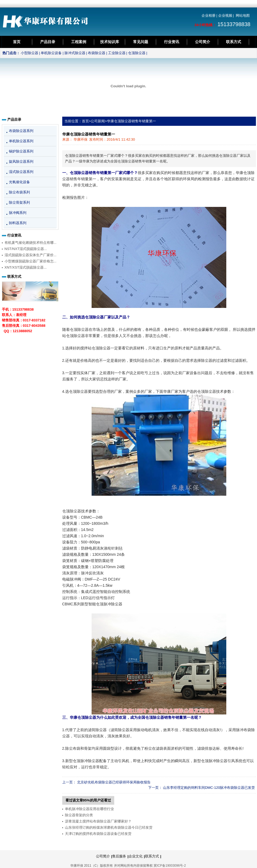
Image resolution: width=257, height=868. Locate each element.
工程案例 (79, 42)
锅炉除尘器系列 (21, 151)
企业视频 (225, 15)
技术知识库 (110, 42)
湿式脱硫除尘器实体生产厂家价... (31, 255)
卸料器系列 (18, 223)
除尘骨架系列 (19, 202)
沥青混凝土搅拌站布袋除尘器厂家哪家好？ (98, 821)
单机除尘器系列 (21, 141)
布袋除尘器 (97, 53)
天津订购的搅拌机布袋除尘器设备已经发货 (98, 834)
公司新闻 (98, 121)
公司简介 (203, 42)
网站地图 (243, 15)
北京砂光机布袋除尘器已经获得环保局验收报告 (114, 782)
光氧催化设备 (19, 182)
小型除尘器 (29, 53)
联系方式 (234, 42)
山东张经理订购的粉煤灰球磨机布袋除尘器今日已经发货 (109, 827)
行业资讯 (172, 42)
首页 (17, 42)
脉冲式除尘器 (75, 53)
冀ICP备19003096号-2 (170, 866)
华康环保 (81, 139)
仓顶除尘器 (137, 53)
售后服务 (119, 856)
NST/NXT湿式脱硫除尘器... (26, 249)
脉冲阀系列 (18, 213)
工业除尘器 (117, 53)
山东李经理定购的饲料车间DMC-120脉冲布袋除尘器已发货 (209, 788)
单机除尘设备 (51, 53)
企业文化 (136, 856)
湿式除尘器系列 (21, 172)
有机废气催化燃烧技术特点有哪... (31, 243)
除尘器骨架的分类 (79, 815)
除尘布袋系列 (19, 192)
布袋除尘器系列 (21, 131)
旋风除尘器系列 (21, 162)
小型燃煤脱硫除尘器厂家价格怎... (31, 261)
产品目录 (48, 42)
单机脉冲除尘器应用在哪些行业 (89, 809)
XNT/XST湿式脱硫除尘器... (26, 267)
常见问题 (141, 42)
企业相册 (209, 15)
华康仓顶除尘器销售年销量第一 (131, 121)
